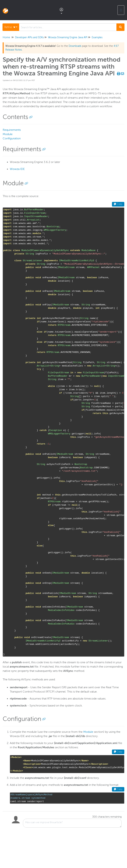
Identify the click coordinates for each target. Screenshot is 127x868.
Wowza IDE (17, 169)
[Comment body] (72, 823)
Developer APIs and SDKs (29, 37)
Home (6, 37)
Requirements (12, 130)
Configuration (12, 138)
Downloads (75, 46)
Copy (118, 204)
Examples (97, 37)
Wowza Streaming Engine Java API (68, 37)
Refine (10, 27)
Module (8, 134)
